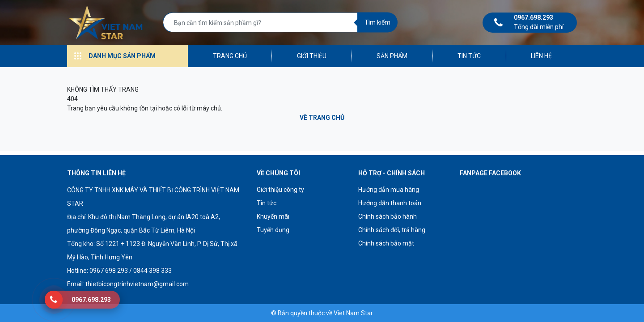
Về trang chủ (322, 118)
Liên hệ (541, 56)
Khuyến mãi (273, 216)
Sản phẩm (392, 56)
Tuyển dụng (273, 230)
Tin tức (469, 56)
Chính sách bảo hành (388, 216)
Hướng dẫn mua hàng (389, 190)
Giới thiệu (312, 56)
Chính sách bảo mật (386, 243)
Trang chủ (230, 56)
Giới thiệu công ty (280, 190)
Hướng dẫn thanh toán (390, 203)
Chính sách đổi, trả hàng (392, 230)
